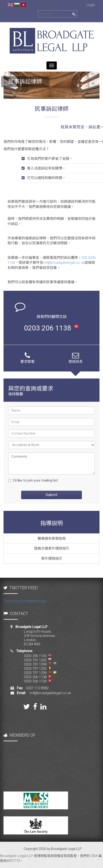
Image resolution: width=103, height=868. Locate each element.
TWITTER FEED (21, 588)
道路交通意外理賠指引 (52, 548)
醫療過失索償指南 (52, 539)
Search (74, 14)
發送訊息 (76, 358)
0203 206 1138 (51, 328)
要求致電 (27, 358)
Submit (51, 495)
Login (90, 5)
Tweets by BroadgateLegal (25, 601)
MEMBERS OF (19, 735)
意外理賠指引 (52, 558)
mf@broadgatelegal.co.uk (64, 263)
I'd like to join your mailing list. (33, 480)
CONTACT (16, 614)
